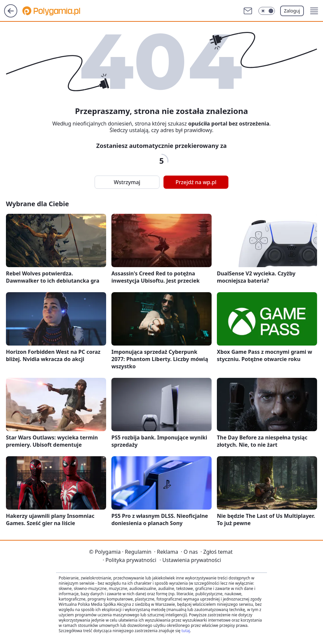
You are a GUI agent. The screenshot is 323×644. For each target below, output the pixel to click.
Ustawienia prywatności (190, 560)
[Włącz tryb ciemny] (267, 11)
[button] (314, 11)
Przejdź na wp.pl (196, 182)
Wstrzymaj (127, 182)
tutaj (186, 631)
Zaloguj (292, 11)
